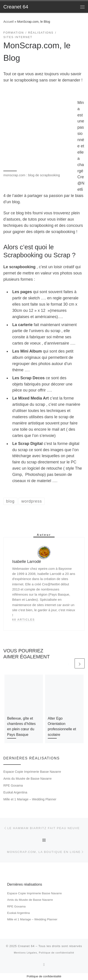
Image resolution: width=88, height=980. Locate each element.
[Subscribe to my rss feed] (44, 965)
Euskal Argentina (15, 792)
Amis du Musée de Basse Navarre (27, 779)
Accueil (8, 22)
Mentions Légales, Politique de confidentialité (44, 953)
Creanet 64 (26, 946)
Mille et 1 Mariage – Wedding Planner (30, 799)
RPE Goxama (13, 785)
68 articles (24, 620)
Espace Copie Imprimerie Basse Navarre (32, 772)
